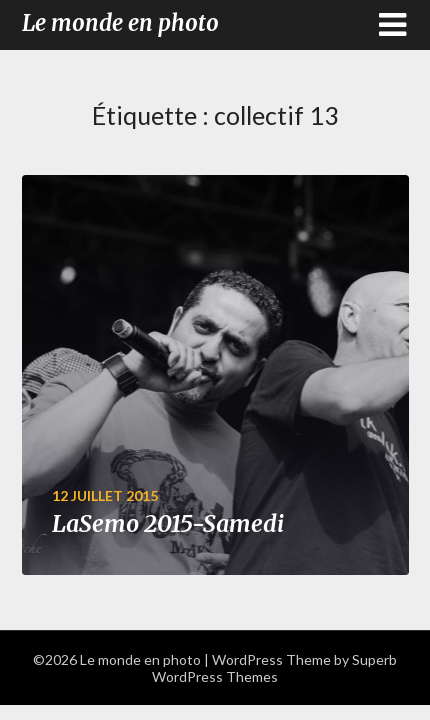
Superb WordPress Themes (274, 668)
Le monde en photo (120, 23)
